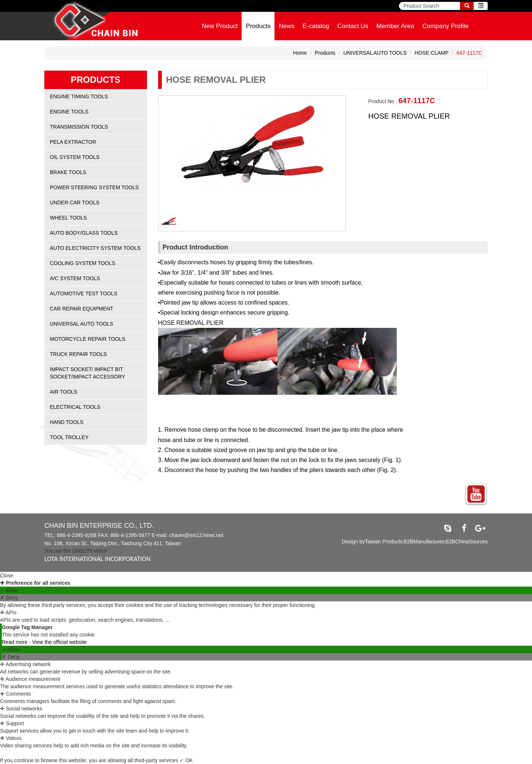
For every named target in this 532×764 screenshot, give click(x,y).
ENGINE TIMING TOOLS (79, 96)
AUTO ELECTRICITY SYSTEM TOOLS (95, 248)
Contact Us (353, 26)
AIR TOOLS (64, 392)
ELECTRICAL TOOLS (75, 407)
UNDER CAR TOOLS (75, 203)
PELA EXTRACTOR (73, 142)
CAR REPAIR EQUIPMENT (82, 309)
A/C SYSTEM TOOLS (75, 278)
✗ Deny (9, 598)
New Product (220, 26)
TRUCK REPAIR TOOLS (78, 354)
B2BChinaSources (467, 541)
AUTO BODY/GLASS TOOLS (84, 233)
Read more (15, 642)
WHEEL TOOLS (68, 218)
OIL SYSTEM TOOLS (75, 157)
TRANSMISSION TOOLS (79, 127)
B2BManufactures (424, 541)
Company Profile (446, 26)
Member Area (395, 26)
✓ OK (186, 760)
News (287, 26)
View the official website (59, 642)
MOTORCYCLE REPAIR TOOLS (88, 339)
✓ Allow (9, 590)
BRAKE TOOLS (68, 172)
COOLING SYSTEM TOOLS (83, 263)
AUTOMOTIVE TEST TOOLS (83, 293)
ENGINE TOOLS (69, 112)
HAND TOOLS (67, 422)
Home (300, 53)
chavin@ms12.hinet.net (196, 535)
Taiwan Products (384, 541)
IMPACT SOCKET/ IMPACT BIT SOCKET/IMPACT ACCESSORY (88, 373)
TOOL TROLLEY (69, 437)
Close (7, 575)
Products (258, 26)
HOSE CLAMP (432, 53)
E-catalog (316, 26)
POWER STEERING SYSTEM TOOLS (94, 187)
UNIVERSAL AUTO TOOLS (375, 53)
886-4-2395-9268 (76, 535)
